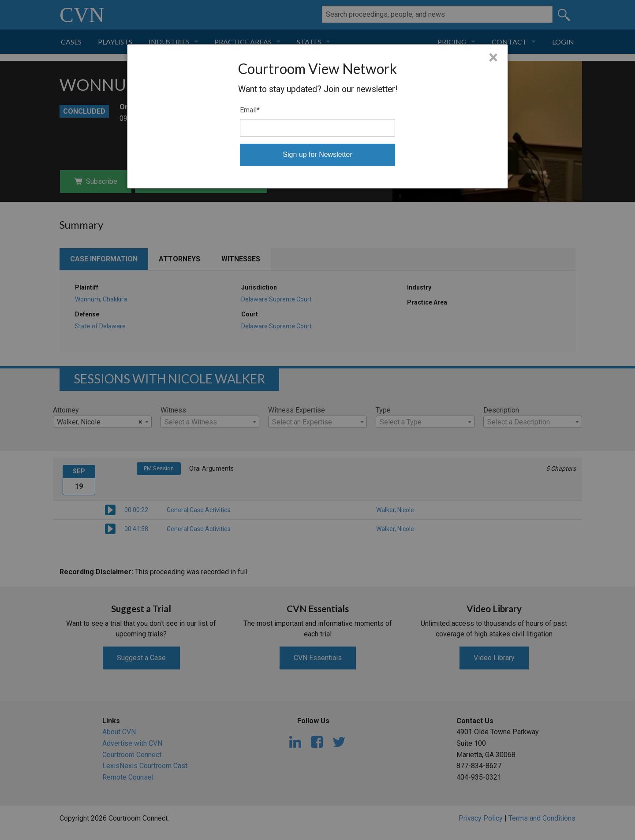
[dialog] (317, 116)
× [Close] (493, 58)
